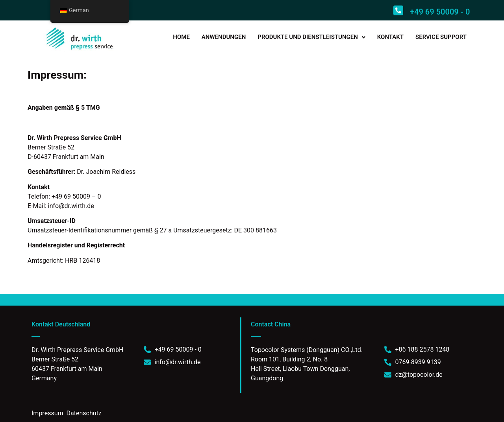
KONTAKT (390, 37)
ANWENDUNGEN (224, 37)
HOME (181, 37)
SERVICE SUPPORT (441, 37)
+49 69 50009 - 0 (440, 12)
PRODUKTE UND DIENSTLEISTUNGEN (311, 37)
